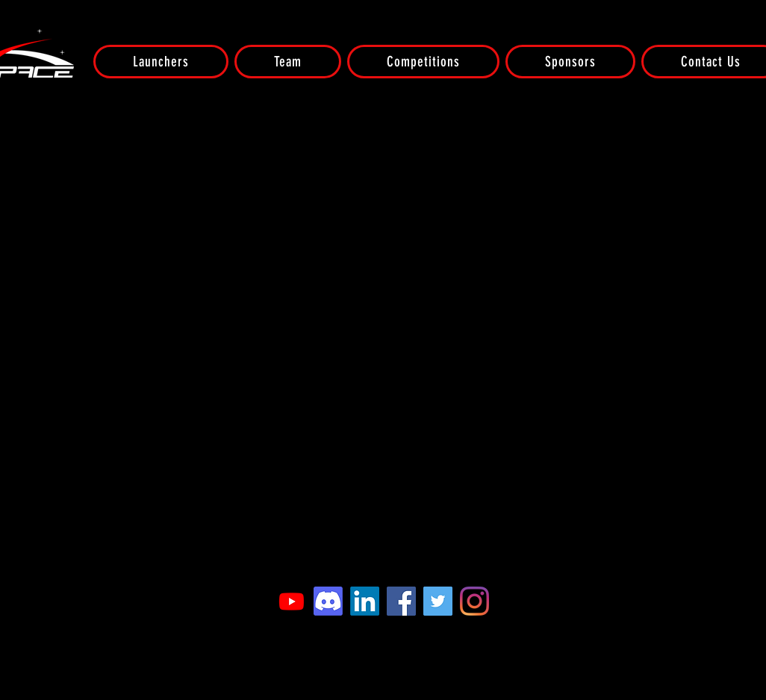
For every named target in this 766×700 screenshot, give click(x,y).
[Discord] (328, 601)
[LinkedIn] (365, 601)
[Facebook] (401, 601)
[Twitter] (438, 601)
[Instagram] (474, 601)
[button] (161, 62)
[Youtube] (292, 601)
